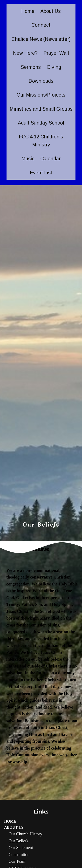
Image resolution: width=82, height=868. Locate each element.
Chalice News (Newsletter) (41, 39)
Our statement (21, 848)
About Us (51, 11)
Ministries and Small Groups (41, 109)
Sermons (31, 67)
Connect (41, 25)
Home (28, 11)
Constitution (19, 855)
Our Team (17, 861)
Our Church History (25, 834)
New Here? (25, 53)
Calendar (50, 159)
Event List (41, 173)
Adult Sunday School (41, 123)
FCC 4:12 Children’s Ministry (41, 141)
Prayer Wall (56, 53)
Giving (54, 67)
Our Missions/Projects (41, 95)
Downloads (41, 81)
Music (28, 159)
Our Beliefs (18, 841)
